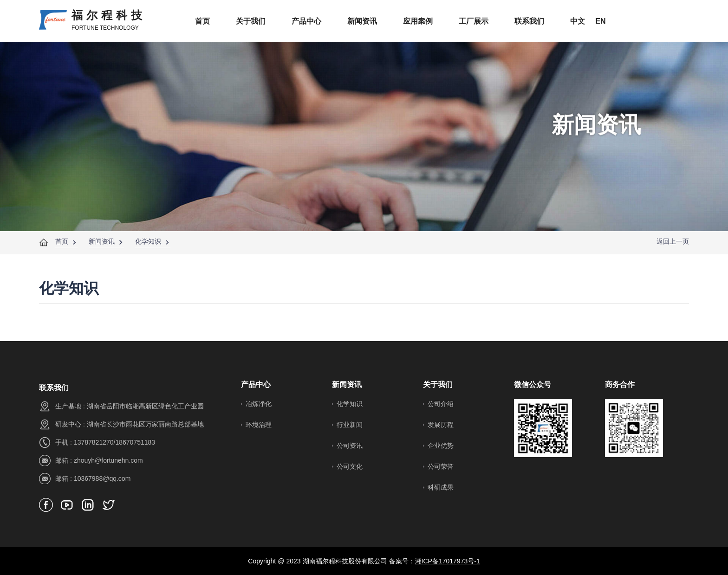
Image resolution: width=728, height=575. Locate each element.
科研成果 (441, 487)
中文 (578, 21)
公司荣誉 (441, 466)
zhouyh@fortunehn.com (108, 460)
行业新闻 (350, 425)
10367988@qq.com (102, 478)
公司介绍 (441, 404)
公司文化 (350, 466)
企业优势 (441, 446)
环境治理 (259, 425)
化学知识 (148, 241)
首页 (62, 241)
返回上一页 (673, 241)
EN (600, 21)
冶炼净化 (259, 404)
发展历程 (441, 425)
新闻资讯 (102, 241)
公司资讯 (350, 446)
